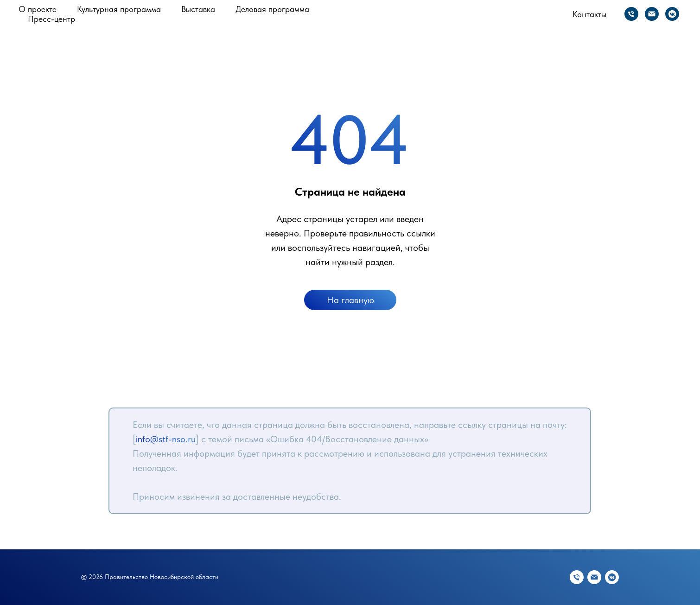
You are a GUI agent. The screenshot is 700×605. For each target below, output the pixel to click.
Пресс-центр (51, 19)
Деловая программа (272, 9)
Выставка (198, 9)
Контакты (589, 14)
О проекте (38, 9)
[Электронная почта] (652, 14)
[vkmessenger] (672, 14)
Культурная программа (119, 9)
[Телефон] (631, 14)
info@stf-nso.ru (166, 439)
